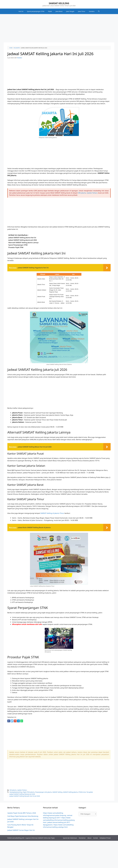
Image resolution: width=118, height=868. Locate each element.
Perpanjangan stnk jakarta (43, 792)
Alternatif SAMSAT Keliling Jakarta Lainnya (23, 243)
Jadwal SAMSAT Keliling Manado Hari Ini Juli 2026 (25, 796)
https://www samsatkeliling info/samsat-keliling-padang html (59, 820)
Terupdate (90, 792)
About (89, 838)
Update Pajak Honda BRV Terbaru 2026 (22, 813)
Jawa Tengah (70, 11)
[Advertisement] (59, 29)
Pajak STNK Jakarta (29, 792)
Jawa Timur (82, 11)
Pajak (53, 838)
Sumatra (92, 11)
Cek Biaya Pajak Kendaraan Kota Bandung (23, 816)
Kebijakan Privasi (105, 838)
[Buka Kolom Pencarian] (99, 11)
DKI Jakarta (82, 193)
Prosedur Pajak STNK (16, 247)
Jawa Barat (59, 11)
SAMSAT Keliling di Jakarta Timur (52, 513)
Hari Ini (21, 11)
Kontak (96, 838)
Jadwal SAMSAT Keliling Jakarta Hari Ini (22, 238)
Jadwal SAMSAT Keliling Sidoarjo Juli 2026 (22, 794)
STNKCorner (82, 792)
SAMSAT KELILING (59, 3)
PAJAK (50, 11)
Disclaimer (82, 838)
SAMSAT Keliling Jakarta (70, 792)
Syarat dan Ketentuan (70, 838)
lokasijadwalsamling (16, 792)
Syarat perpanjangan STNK (36, 11)
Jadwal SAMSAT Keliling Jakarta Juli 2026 (23, 240)
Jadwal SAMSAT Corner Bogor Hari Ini (21, 830)
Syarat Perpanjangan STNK (18, 245)
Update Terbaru (92, 193)
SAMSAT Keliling (57, 792)
